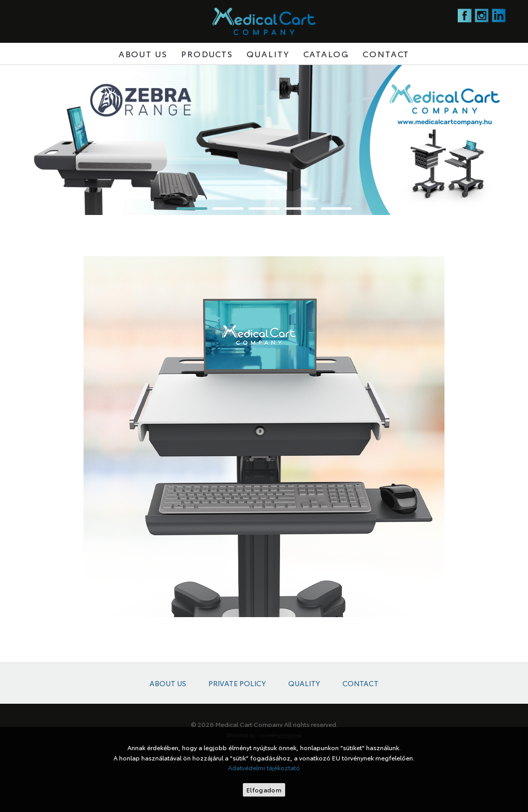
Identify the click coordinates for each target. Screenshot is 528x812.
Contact (386, 53)
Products (207, 53)
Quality (268, 53)
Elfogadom (264, 790)
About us (143, 53)
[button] (192, 209)
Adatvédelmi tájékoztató (264, 767)
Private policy (237, 683)
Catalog (326, 53)
